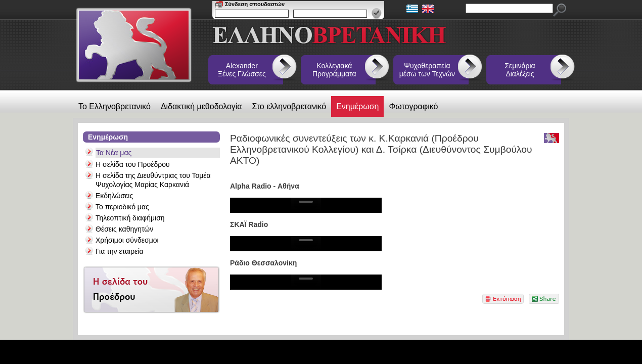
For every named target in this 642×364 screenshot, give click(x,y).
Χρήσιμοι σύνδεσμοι (127, 240)
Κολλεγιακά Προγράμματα (334, 70)
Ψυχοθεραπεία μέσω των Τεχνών (427, 70)
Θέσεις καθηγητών (124, 229)
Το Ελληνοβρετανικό (114, 106)
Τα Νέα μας (114, 153)
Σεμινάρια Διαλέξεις (520, 70)
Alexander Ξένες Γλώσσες (242, 70)
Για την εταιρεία (120, 251)
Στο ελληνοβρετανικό (289, 106)
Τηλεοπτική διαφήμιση (130, 218)
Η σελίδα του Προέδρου (133, 164)
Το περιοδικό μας (122, 207)
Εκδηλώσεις (114, 196)
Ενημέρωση (357, 106)
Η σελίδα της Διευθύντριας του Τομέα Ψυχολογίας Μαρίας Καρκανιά (153, 180)
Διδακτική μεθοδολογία (201, 106)
